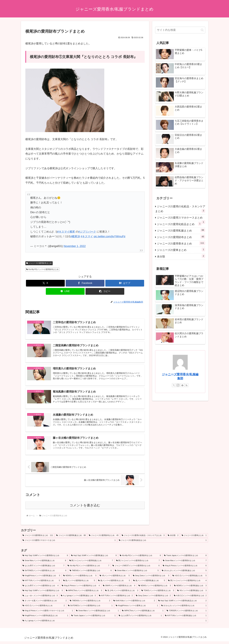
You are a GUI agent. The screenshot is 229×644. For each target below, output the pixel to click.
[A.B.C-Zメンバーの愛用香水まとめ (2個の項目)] (44, 608)
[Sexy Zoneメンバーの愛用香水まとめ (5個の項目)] (151, 578)
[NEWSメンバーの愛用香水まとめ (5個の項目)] (80, 578)
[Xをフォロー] (174, 385)
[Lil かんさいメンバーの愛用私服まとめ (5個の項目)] (184, 573)
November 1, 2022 (75, 246)
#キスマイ (87, 236)
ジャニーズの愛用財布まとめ (39, 263)
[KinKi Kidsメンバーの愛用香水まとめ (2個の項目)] (134, 603)
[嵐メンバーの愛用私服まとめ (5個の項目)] (149, 583)
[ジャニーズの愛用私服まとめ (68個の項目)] (71, 538)
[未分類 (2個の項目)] (173, 538)
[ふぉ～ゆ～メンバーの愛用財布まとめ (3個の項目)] (40, 598)
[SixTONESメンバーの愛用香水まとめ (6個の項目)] (44, 573)
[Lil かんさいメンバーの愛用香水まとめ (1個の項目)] (184, 608)
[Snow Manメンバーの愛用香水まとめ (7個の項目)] (185, 563)
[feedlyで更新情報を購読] (182, 385)
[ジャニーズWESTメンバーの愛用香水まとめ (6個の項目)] (136, 568)
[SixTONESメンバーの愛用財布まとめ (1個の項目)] (90, 608)
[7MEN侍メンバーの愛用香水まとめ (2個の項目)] (90, 603)
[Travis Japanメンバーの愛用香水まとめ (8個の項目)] (185, 558)
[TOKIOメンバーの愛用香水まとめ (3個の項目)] (158, 593)
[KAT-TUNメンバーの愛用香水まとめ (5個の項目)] (41, 583)
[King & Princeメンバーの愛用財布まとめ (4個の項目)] (81, 588)
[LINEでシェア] (65, 291)
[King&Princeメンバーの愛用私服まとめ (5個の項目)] (41, 578)
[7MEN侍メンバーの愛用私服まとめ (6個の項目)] (91, 573)
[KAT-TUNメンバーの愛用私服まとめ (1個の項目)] (186, 618)
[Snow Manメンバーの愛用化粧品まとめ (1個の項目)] (97, 613)
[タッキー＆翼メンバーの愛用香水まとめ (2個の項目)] (45, 603)
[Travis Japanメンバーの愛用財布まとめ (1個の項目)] (93, 618)
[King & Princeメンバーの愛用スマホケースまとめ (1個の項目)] (48, 613)
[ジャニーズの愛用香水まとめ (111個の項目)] (38, 538)
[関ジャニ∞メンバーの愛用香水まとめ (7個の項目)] (138, 563)
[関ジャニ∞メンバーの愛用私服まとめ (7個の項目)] (91, 563)
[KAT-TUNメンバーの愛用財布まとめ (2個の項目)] (116, 598)
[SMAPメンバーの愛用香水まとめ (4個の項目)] (119, 588)
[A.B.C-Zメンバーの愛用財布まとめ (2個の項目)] (190, 598)
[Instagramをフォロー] (178, 385)
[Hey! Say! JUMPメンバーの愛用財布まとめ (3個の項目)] (43, 593)
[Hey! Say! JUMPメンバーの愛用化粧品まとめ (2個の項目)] (182, 603)
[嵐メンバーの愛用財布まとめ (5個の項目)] (79, 583)
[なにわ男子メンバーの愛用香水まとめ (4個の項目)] (41, 588)
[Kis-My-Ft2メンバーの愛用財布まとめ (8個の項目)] (140, 558)
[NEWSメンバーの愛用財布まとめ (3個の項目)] (155, 588)
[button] (105, 291)
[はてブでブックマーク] (125, 283)
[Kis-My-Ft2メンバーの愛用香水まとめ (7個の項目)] (88, 568)
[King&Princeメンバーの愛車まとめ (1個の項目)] (137, 608)
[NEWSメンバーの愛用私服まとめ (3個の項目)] (190, 588)
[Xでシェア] (45, 283)
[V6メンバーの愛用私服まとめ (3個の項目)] (192, 593)
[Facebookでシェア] (85, 283)
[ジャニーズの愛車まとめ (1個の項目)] (194, 538)
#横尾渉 (75, 236)
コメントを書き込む (85, 508)
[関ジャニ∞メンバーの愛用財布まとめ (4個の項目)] (187, 583)
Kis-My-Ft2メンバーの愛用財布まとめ (42, 269)
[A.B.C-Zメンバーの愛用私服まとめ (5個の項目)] (190, 578)
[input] (180, 30)
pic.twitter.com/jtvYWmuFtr (110, 236)
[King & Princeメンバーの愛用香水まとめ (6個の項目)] (185, 568)
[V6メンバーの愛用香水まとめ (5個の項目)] (115, 578)
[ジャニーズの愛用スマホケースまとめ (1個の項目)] (69, 543)
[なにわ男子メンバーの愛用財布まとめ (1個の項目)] (140, 618)
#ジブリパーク (87, 232)
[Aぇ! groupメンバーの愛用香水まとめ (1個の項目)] (115, 623)
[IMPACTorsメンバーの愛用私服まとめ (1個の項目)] (143, 613)
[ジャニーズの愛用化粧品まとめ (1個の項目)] (163, 543)
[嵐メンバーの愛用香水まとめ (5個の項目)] (114, 583)
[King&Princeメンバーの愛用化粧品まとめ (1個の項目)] (45, 618)
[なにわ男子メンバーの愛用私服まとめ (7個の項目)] (43, 568)
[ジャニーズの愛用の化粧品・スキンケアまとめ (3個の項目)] (143, 538)
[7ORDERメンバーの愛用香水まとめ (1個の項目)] (187, 613)
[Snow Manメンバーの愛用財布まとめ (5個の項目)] (137, 573)
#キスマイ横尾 (66, 232)
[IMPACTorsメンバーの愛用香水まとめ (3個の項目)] (84, 593)
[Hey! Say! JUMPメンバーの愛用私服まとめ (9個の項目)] (94, 558)
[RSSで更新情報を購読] (186, 385)
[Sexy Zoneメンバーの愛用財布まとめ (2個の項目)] (153, 598)
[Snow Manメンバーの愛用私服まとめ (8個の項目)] (44, 563)
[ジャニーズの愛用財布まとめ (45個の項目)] (104, 538)
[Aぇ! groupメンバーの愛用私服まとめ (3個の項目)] (78, 598)
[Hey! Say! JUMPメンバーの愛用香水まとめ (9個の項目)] (45, 558)
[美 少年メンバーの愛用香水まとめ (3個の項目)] (122, 593)
